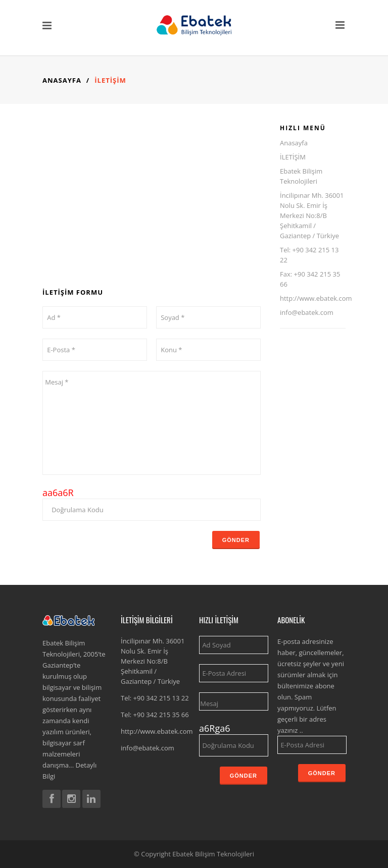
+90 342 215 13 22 (161, 698)
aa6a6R (58, 493)
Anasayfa (62, 80)
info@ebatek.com (307, 312)
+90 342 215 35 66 (161, 715)
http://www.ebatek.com (316, 298)
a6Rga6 (214, 728)
